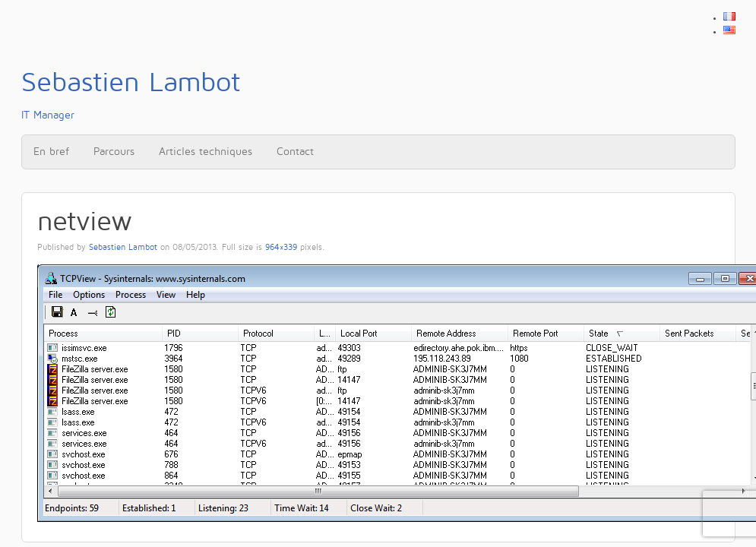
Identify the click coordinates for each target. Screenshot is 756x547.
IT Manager (131, 94)
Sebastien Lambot (123, 248)
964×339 (281, 248)
